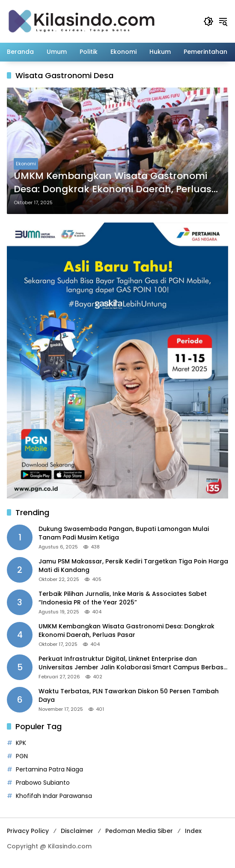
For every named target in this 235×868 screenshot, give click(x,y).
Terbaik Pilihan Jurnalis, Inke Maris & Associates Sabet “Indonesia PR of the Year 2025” (123, 598)
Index (193, 831)
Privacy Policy (28, 831)
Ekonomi (26, 164)
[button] (208, 21)
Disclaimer (77, 831)
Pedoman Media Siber (139, 831)
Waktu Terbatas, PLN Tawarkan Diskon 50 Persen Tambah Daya (129, 696)
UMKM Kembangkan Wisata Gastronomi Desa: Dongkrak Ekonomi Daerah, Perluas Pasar (113, 183)
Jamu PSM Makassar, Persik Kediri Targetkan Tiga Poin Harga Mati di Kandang (133, 566)
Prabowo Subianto (43, 783)
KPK (21, 743)
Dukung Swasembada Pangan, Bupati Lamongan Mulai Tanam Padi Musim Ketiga (124, 533)
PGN (22, 756)
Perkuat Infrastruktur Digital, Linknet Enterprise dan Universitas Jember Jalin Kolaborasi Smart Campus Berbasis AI (133, 663)
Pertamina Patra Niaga (49, 769)
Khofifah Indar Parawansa (54, 796)
